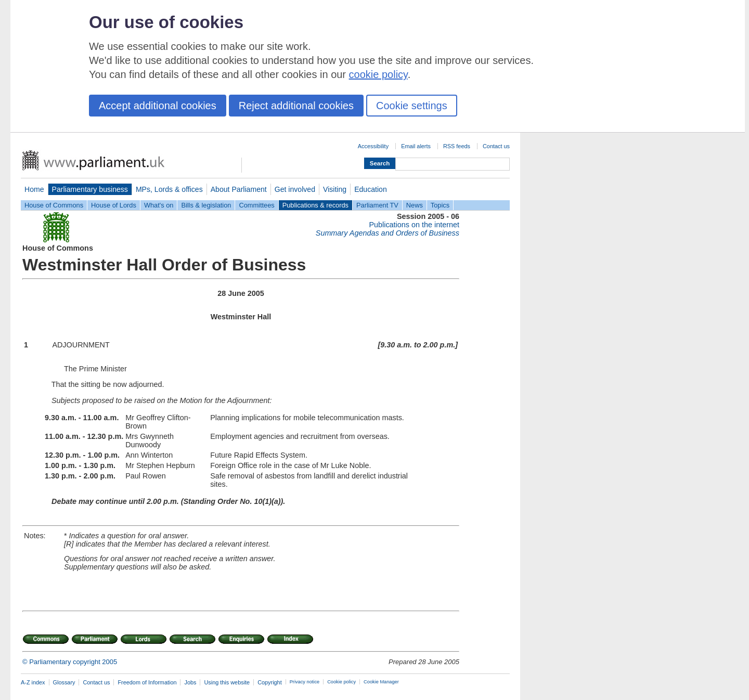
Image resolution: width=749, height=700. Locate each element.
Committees (256, 205)
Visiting (335, 189)
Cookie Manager (381, 682)
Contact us (496, 146)
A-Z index (33, 682)
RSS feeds (457, 146)
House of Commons (54, 205)
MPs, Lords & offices (169, 189)
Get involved (295, 189)
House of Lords (114, 205)
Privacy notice (305, 682)
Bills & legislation (206, 205)
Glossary (64, 682)
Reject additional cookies (296, 106)
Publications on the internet (414, 225)
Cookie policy (341, 682)
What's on (159, 205)
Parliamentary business (90, 189)
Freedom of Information (147, 682)
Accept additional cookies (158, 106)
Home (34, 189)
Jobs (190, 682)
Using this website (227, 682)
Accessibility (373, 146)
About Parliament (239, 189)
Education (371, 189)
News (415, 205)
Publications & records (315, 205)
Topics (440, 205)
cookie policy (378, 74)
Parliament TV (377, 205)
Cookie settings (412, 106)
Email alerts (416, 146)
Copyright (270, 682)
